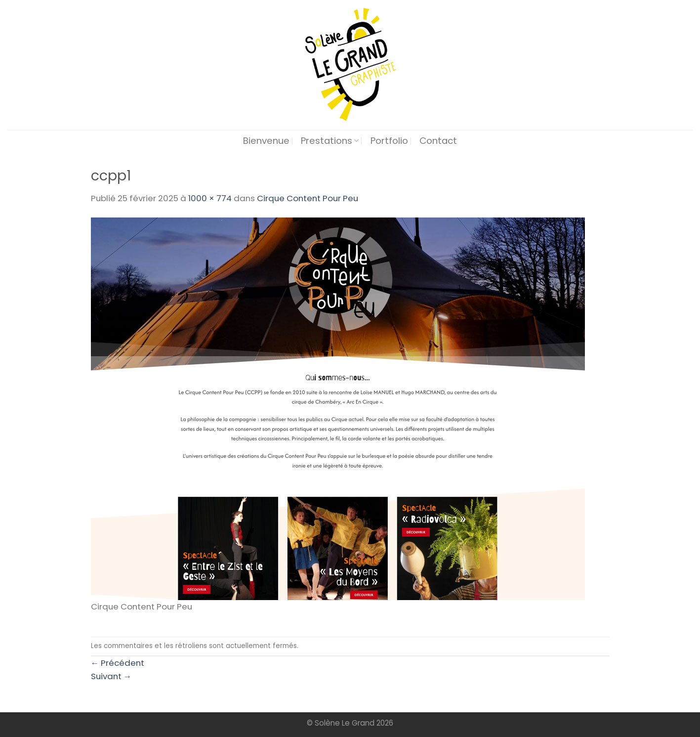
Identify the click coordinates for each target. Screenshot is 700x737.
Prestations (330, 141)
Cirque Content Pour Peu (308, 198)
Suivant (111, 676)
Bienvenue (266, 141)
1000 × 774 (210, 198)
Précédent (118, 663)
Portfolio (389, 141)
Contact (438, 141)
